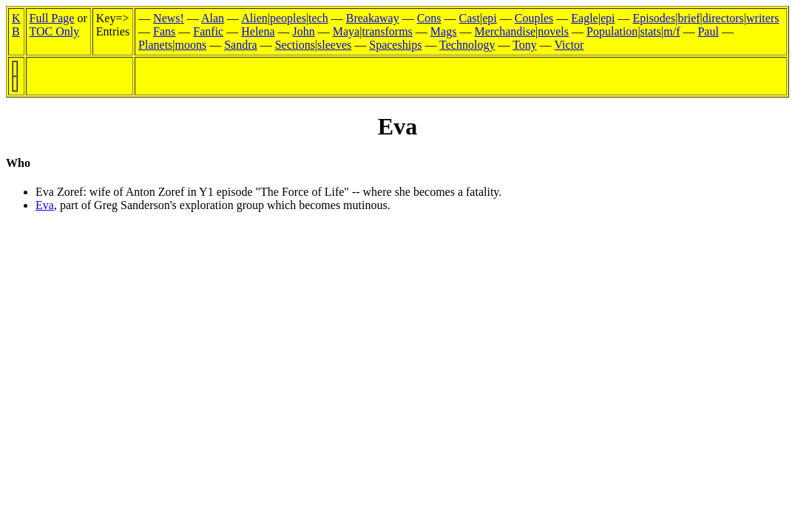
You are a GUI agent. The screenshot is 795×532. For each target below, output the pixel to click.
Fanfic (208, 31)
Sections (295, 45)
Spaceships (395, 45)
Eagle (584, 18)
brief (689, 18)
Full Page (52, 18)
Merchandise (505, 31)
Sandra (240, 45)
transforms (387, 31)
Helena (258, 31)
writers (762, 18)
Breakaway (373, 18)
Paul (708, 31)
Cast (470, 18)
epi (490, 18)
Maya (346, 31)
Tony (525, 45)
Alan (213, 18)
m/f (671, 31)
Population (612, 31)
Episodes (654, 18)
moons (191, 45)
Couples (534, 18)
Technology (467, 45)
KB (16, 25)
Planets (155, 45)
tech (318, 18)
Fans (164, 31)
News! (169, 18)
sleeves (334, 45)
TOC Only (55, 31)
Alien (254, 18)
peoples (288, 18)
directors (723, 18)
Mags (444, 31)
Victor (569, 45)
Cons (429, 18)
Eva (45, 205)
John (304, 31)
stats (651, 31)
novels (553, 31)
